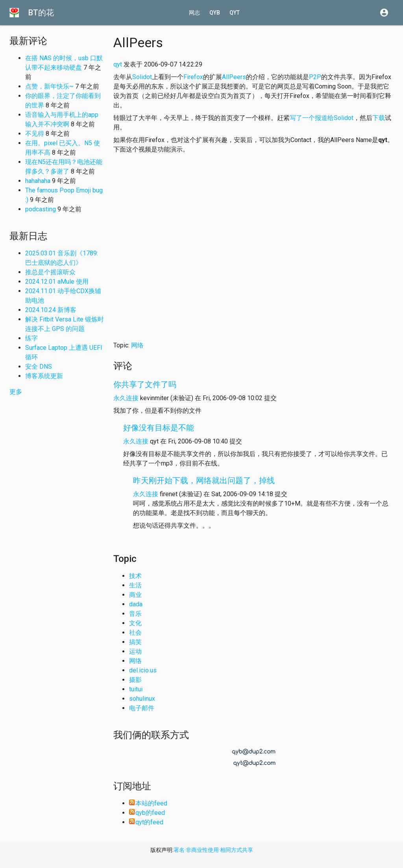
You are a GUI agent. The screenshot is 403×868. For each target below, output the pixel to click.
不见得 (35, 134)
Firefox (193, 77)
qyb (215, 13)
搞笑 (135, 642)
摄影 (135, 680)
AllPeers (234, 77)
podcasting (41, 209)
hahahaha (38, 181)
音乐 (135, 614)
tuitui (136, 689)
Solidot (142, 77)
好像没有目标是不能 (159, 428)
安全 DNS (39, 367)
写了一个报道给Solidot (322, 118)
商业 (135, 595)
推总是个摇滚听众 (50, 272)
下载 (379, 118)
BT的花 (41, 13)
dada (136, 604)
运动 (135, 651)
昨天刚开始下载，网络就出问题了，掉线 (204, 480)
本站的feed (148, 803)
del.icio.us (143, 670)
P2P (315, 77)
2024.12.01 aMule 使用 (57, 282)
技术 (135, 576)
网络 (137, 345)
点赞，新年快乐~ (49, 86)
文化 (135, 623)
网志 (194, 13)
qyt (235, 13)
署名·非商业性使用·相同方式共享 (213, 850)
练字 (31, 338)
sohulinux (142, 699)
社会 (135, 633)
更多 (16, 392)
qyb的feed (147, 813)
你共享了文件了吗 (145, 384)
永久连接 (126, 398)
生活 (135, 585)
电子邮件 (142, 708)
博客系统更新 (44, 376)
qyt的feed (146, 822)
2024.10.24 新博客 (51, 310)
